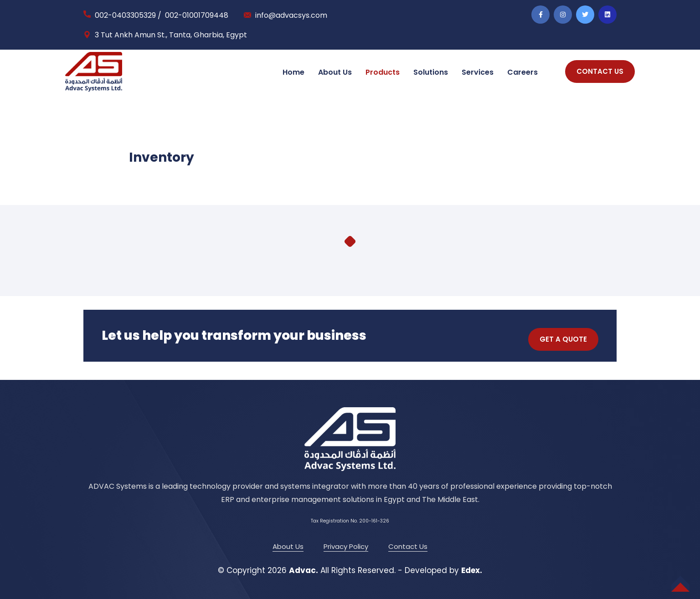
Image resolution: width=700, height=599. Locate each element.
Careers (522, 72)
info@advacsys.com (291, 15)
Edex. (472, 570)
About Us (335, 72)
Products (383, 72)
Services (478, 72)
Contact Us (408, 546)
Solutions (431, 72)
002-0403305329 (125, 15)
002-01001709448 (197, 15)
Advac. (304, 570)
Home (293, 72)
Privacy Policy (346, 546)
